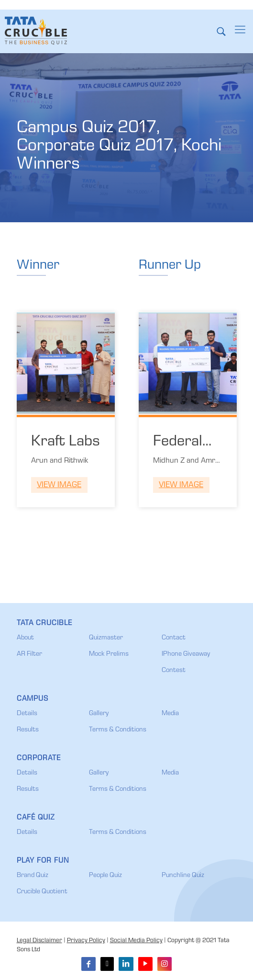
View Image (59, 485)
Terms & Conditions (118, 730)
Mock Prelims (109, 654)
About (25, 638)
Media (170, 714)
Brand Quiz (33, 876)
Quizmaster (106, 638)
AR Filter (29, 654)
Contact (174, 638)
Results (28, 730)
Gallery (99, 714)
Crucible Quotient (42, 892)
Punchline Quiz (183, 876)
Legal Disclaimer (39, 941)
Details (27, 714)
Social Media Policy (136, 941)
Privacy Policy (86, 941)
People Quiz (105, 876)
